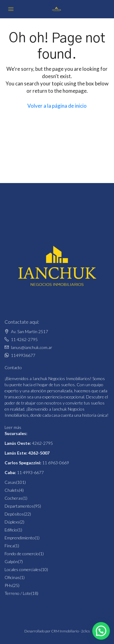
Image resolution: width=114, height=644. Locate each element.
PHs (8, 585)
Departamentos (19, 506)
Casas (10, 482)
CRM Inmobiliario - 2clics (70, 631)
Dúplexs (12, 522)
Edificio (11, 530)
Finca (9, 546)
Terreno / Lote (18, 593)
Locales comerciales (23, 569)
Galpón (11, 561)
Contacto (13, 367)
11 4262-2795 (24, 339)
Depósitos (14, 514)
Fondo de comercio (22, 554)
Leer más (13, 427)
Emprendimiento (20, 538)
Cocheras (14, 498)
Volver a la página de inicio (57, 106)
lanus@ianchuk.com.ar (32, 347)
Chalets (12, 490)
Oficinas (12, 577)
